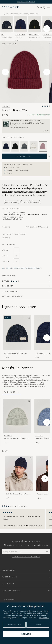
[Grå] (24, 146)
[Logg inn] (38, 7)
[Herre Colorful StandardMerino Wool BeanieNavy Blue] (19, 473)
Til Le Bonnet (11, 392)
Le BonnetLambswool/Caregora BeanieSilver (16, 439)
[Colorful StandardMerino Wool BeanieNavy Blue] (19, 492)
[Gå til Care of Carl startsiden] (11, 7)
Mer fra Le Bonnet (17, 368)
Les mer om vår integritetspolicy (26, 557)
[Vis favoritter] (41, 7)
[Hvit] (34, 146)
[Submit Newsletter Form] (47, 552)
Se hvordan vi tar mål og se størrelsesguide (21, 268)
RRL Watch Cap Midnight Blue (16, 353)
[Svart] (15, 146)
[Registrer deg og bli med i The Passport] (26, 124)
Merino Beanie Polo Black (34, 37)
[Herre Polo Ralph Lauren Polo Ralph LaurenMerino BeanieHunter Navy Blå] (21, 24)
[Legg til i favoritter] (28, 318)
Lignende (19, 307)
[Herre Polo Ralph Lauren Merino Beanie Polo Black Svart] (34, 24)
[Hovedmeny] (48, 7)
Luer (14, 44)
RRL (3, 35)
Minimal (36, 202)
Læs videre (44, 618)
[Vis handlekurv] (44, 7)
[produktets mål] (26, 257)
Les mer (46, 130)
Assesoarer (7, 44)
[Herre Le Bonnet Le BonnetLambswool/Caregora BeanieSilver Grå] (17, 416)
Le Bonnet (6, 107)
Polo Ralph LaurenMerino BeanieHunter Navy (20, 37)
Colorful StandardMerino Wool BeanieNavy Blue (18, 494)
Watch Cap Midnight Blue (7, 37)
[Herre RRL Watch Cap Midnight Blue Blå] (7, 24)
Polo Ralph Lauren (20, 35)
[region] (26, 519)
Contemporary (12, 202)
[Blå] (6, 146)
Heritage (25, 202)
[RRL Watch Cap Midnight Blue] (17, 351)
